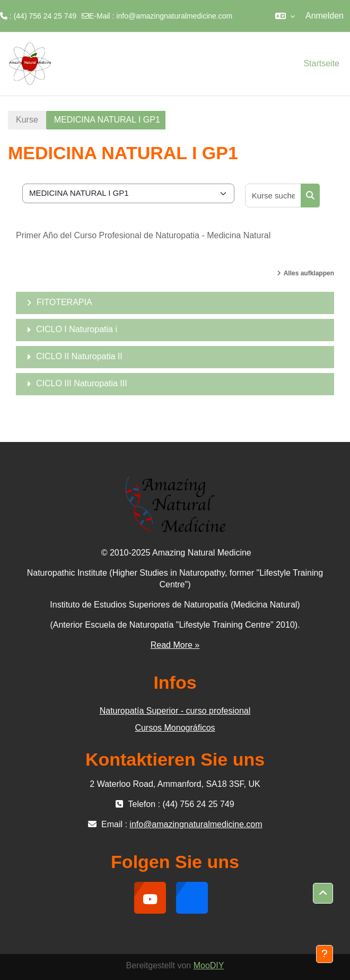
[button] (285, 16)
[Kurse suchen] (273, 196)
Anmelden (325, 16)
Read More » (175, 645)
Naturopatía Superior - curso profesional (175, 711)
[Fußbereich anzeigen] (325, 954)
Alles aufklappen (309, 273)
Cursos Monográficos (175, 728)
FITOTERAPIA (64, 302)
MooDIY (209, 965)
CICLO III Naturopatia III (82, 383)
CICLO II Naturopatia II (79, 356)
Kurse (27, 120)
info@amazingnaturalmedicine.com (174, 16)
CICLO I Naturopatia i (77, 329)
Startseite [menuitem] (321, 63)
